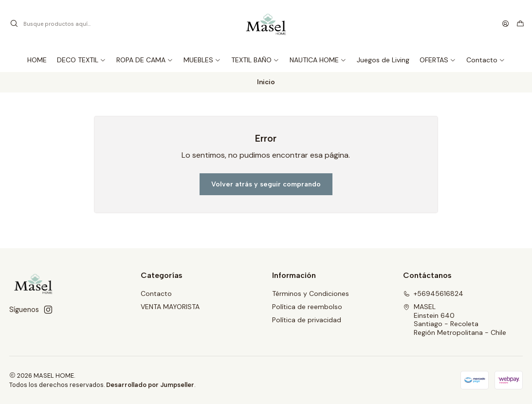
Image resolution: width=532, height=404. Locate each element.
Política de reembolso (307, 307)
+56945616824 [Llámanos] (433, 294)
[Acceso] (505, 24)
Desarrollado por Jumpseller (150, 385)
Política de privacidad (307, 320)
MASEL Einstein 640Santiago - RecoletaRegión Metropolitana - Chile (455, 320)
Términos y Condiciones (311, 294)
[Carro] (520, 24)
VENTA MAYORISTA (170, 307)
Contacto (156, 294)
